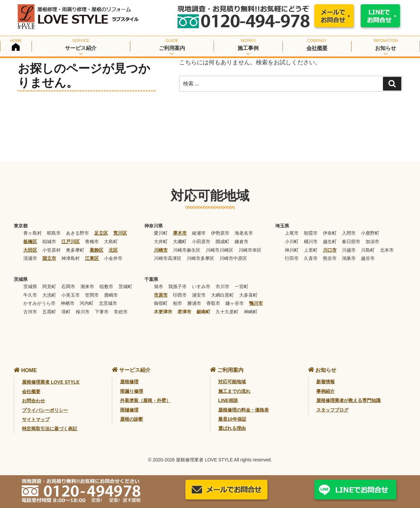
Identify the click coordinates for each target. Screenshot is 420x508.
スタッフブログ (332, 410)
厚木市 (180, 233)
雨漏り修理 (132, 391)
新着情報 (325, 382)
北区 (113, 250)
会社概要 (317, 48)
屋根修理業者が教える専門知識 (348, 400)
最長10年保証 (232, 419)
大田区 (30, 250)
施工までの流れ (234, 391)
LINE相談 (228, 400)
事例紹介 (325, 391)
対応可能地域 (232, 382)
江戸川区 (71, 242)
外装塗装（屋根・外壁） (145, 400)
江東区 (92, 258)
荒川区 (120, 233)
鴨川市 (256, 303)
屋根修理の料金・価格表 (243, 410)
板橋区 (30, 242)
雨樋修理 (129, 410)
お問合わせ (33, 401)
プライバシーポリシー (45, 410)
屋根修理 (129, 382)
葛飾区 (96, 250)
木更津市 (163, 312)
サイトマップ (36, 419)
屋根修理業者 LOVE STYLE (51, 382)
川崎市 (161, 250)
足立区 (101, 233)
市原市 (161, 295)
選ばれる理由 (232, 428)
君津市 (184, 312)
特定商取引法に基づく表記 (50, 429)
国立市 (49, 258)
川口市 (330, 250)
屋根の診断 (132, 419)
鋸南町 (203, 312)
